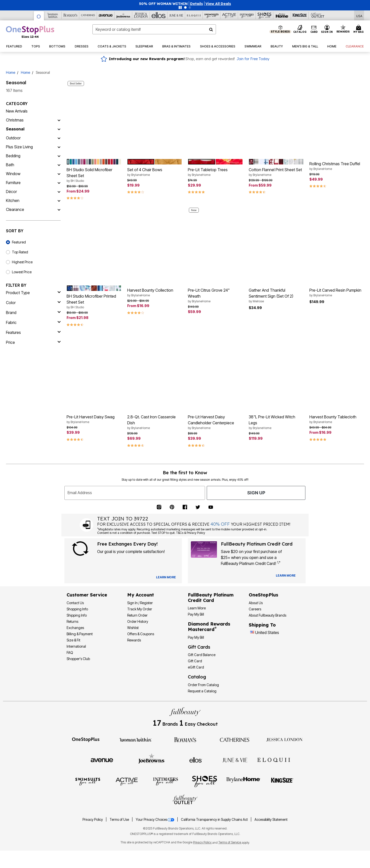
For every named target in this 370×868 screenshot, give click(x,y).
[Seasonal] (59, 129)
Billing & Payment (80, 634)
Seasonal (15, 129)
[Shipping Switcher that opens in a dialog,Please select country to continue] (359, 16)
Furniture (13, 183)
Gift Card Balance (202, 655)
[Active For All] (229, 15)
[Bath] (59, 165)
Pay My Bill (196, 614)
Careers (255, 609)
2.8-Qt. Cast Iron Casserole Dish (155, 422)
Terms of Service (230, 842)
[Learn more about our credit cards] (286, 575)
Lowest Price (22, 272)
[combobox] (154, 29)
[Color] (33, 303)
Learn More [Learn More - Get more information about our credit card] (197, 608)
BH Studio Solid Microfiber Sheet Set (94, 175)
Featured (19, 242)
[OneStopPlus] (39, 16)
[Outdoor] (59, 138)
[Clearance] (59, 209)
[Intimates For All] (247, 15)
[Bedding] (59, 156)
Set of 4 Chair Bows (155, 172)
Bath (10, 165)
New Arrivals (17, 111)
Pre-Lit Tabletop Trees (215, 172)
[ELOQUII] (274, 759)
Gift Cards (199, 647)
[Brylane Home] (282, 15)
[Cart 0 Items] (359, 29)
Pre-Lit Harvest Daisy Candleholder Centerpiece (215, 422)
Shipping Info (77, 615)
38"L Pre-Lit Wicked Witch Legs (276, 422)
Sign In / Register (140, 603)
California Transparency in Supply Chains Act (215, 820)
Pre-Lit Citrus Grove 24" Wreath (215, 296)
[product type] (33, 293)
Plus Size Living (19, 147)
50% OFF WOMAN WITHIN (163, 4)
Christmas (15, 120)
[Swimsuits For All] (212, 15)
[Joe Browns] (123, 15)
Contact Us (75, 603)
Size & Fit (73, 640)
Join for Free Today (253, 59)
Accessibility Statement (271, 820)
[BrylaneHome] (243, 781)
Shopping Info (77, 609)
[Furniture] (59, 183)
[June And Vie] (176, 15)
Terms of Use (120, 820)
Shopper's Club (78, 659)
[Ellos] (159, 15)
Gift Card (195, 661)
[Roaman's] (70, 15)
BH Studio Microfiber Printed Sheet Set (94, 302)
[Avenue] (106, 15)
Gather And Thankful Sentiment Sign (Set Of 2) (276, 296)
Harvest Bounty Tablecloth (337, 419)
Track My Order (140, 609)
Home (11, 72)
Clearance (15, 209)
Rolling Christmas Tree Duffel (337, 166)
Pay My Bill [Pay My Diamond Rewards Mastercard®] (196, 637)
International (76, 646)
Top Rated (20, 252)
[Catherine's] (88, 15)
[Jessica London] (141, 15)
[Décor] (59, 192)
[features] (33, 332)
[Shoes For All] (265, 15)
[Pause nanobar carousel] (180, 7)
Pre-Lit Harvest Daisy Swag (94, 419)
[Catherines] (235, 739)
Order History (138, 621)
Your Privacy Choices (155, 820)
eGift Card (196, 667)
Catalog (197, 677)
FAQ (70, 652)
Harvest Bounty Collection (155, 293)
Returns (72, 621)
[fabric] (33, 322)
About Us (256, 603)
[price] (33, 342)
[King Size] (300, 15)
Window (13, 174)
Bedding (13, 156)
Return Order (137, 615)
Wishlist (133, 628)
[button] (197, 4)
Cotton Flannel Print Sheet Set (276, 172)
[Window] (59, 174)
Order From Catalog (203, 685)
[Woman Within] (53, 15)
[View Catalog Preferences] (166, 577)
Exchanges (75, 628)
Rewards (134, 640)
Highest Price (22, 262)
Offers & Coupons (141, 634)
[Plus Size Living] (59, 147)
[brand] (33, 313)
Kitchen (13, 200)
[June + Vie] (235, 760)
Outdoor (13, 138)
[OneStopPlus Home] (30, 32)
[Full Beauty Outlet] (317, 15)
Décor (11, 192)
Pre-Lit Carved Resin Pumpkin (337, 293)
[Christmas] (59, 120)
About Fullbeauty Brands (267, 615)
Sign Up (256, 493)
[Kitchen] (59, 200)
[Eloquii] (194, 15)
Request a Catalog (202, 691)
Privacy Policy (93, 820)
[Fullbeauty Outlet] (185, 800)
